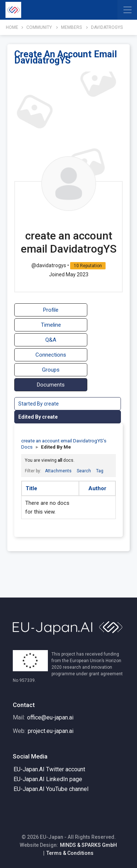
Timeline (51, 325)
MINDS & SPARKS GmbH (88, 845)
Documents (51, 385)
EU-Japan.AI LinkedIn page (48, 779)
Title (31, 488)
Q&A (51, 340)
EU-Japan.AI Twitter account (49, 769)
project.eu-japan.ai (51, 731)
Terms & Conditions (70, 853)
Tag (100, 471)
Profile (51, 310)
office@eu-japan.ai (50, 717)
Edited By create (38, 417)
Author (97, 488)
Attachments (58, 471)
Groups (51, 370)
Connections (51, 355)
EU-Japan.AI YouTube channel (51, 789)
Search (84, 471)
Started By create (39, 404)
